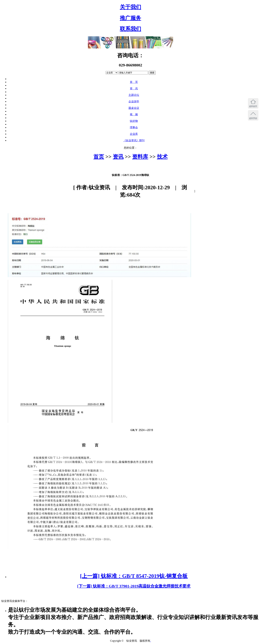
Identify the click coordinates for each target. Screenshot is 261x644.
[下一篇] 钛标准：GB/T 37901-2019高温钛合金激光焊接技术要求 (134, 586)
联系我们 (130, 29)
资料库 (140, 157)
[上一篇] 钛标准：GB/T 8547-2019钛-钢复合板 (134, 576)
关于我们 (130, 7)
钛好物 (134, 121)
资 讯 (134, 88)
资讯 (118, 157)
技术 (162, 157)
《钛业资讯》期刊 (134, 140)
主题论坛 (134, 95)
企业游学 (134, 101)
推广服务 (130, 18)
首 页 (134, 82)
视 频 (134, 114)
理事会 (134, 127)
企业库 (134, 134)
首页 (99, 157)
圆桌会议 (134, 108)
